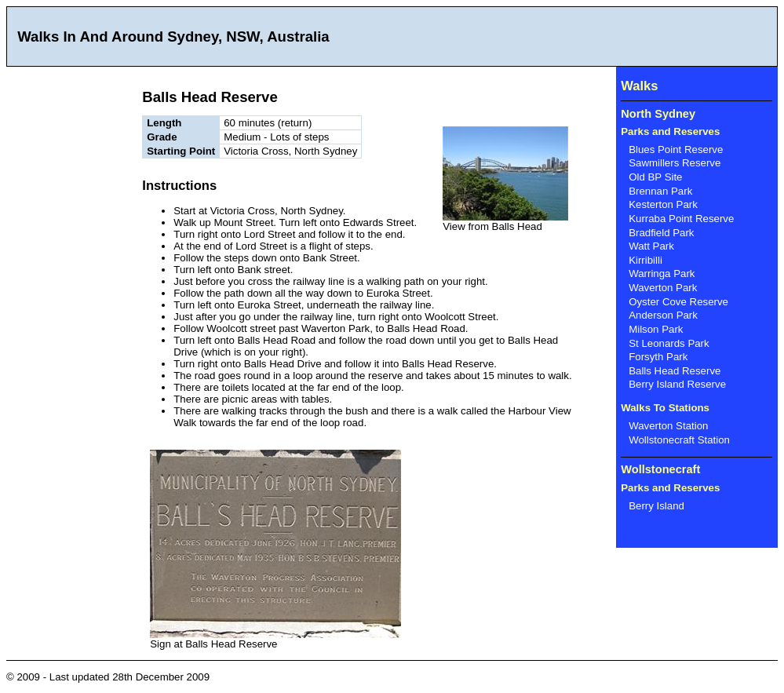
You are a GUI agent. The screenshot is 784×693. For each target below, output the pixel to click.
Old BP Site (655, 177)
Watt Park (651, 246)
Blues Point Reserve (676, 150)
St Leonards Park (669, 343)
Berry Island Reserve (677, 384)
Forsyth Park (658, 357)
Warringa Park (662, 274)
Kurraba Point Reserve (681, 219)
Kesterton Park (663, 204)
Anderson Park (663, 315)
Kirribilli (645, 260)
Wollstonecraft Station (679, 440)
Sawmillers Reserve (675, 163)
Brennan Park (660, 191)
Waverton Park (663, 288)
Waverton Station (668, 426)
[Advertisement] (69, 302)
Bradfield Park (661, 233)
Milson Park (656, 329)
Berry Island (656, 506)
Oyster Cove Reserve (678, 302)
